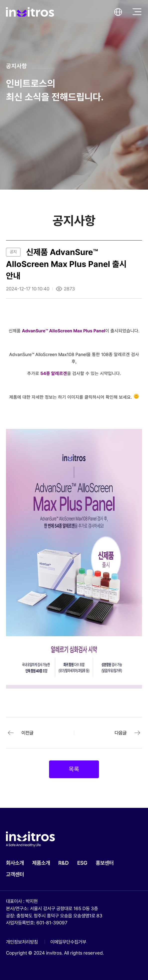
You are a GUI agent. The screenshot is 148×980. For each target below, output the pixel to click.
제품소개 (41, 863)
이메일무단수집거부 (68, 942)
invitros (30, 12)
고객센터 (15, 874)
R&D (64, 863)
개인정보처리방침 (22, 942)
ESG (82, 863)
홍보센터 (105, 863)
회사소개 (15, 863)
